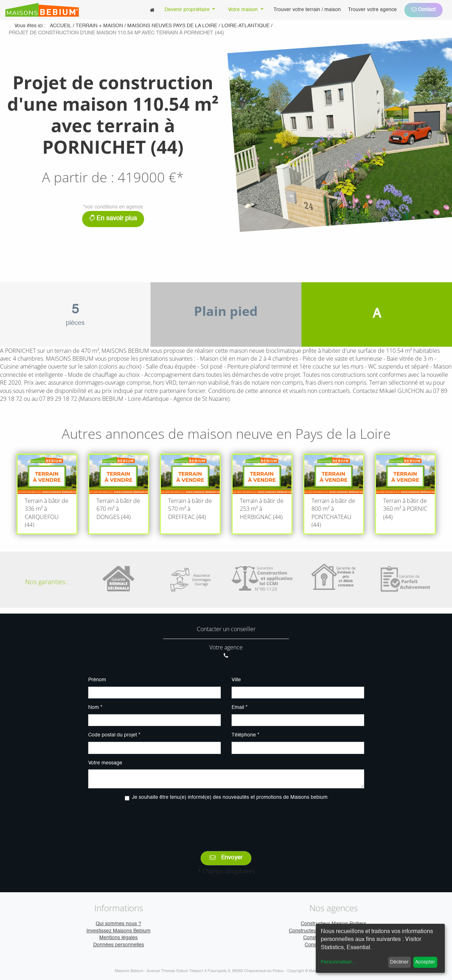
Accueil (61, 26)
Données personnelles (119, 945)
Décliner (399, 962)
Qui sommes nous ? (118, 924)
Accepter (425, 962)
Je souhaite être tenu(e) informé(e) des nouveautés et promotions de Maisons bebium (230, 797)
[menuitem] (152, 10)
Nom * (95, 707)
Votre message (105, 763)
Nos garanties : (47, 582)
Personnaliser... (338, 962)
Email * (239, 707)
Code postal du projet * (114, 735)
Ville (236, 680)
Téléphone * (245, 735)
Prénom (97, 680)
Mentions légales (118, 938)
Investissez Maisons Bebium (118, 931)
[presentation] (226, 821)
